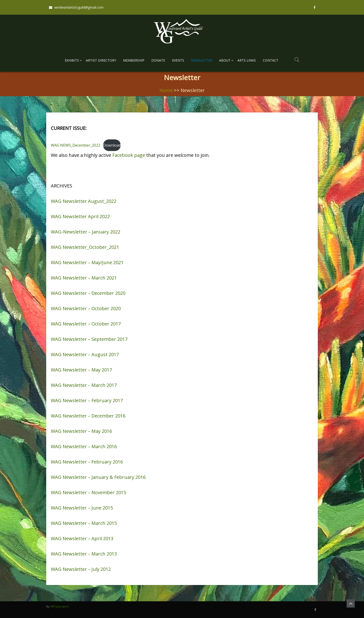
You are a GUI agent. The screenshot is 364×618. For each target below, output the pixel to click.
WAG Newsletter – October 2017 (86, 324)
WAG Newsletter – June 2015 (82, 508)
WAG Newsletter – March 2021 (84, 278)
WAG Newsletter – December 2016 (88, 416)
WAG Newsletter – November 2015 (88, 492)
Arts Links (247, 60)
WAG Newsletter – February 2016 (87, 462)
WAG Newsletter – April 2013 (82, 538)
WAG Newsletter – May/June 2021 (87, 262)
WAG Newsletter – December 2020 (88, 293)
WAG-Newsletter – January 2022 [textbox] (86, 232)
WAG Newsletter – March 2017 (84, 385)
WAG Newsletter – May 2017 (81, 370)
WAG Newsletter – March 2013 (84, 554)
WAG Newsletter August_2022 (84, 201)
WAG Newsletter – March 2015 (84, 523)
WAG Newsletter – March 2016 (84, 446)
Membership (134, 60)
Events (178, 60)
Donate (158, 60)
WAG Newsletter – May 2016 (81, 431)
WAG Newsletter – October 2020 (86, 308)
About (225, 60)
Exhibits (72, 60)
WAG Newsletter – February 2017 (87, 400)
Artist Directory (101, 60)
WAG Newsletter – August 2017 (85, 354)
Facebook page (129, 155)
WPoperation (60, 606)
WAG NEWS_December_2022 (76, 145)
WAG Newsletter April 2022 (80, 216)
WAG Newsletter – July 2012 (81, 569)
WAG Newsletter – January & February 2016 (98, 477)
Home (166, 90)
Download (112, 145)
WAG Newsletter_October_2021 (85, 247)
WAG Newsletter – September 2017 (89, 339)
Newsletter (202, 60)
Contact (271, 60)
